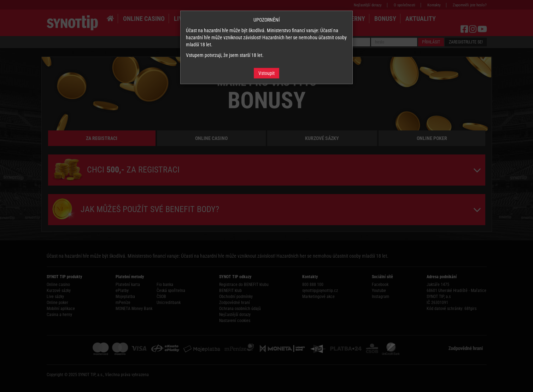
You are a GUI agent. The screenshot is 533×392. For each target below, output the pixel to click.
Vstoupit (266, 73)
